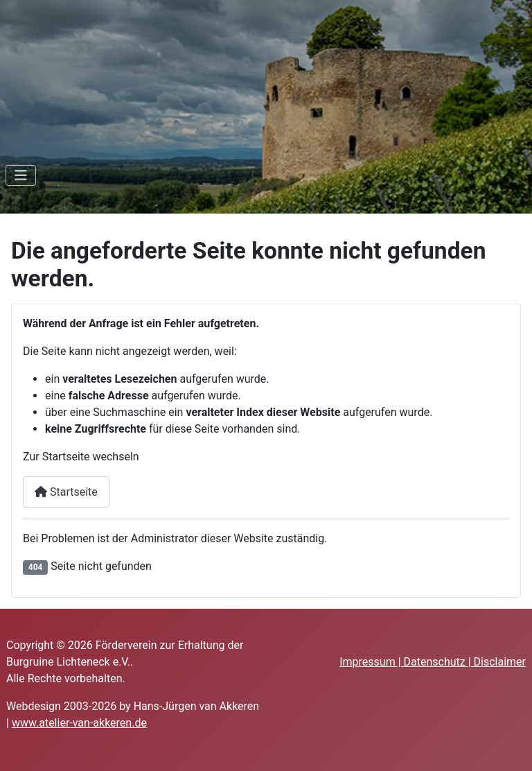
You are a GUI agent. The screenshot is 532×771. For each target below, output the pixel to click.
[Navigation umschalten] (21, 175)
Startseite (66, 492)
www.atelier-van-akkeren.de (79, 723)
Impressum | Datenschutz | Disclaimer (433, 662)
